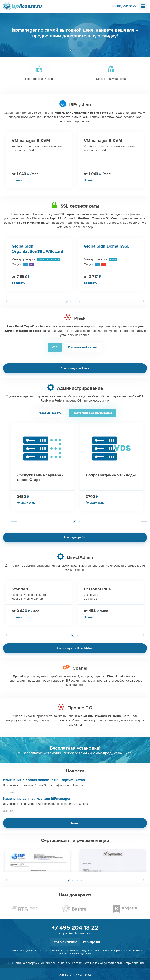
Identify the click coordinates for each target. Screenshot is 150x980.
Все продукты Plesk (75, 368)
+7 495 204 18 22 (75, 928)
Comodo (70, 218)
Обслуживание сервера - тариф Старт (40, 478)
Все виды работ (75, 538)
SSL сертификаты (72, 214)
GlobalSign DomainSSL (107, 246)
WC (32, 265)
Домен (113, 260)
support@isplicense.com (75, 933)
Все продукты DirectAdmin (75, 648)
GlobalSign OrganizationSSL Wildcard (37, 249)
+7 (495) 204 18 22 (124, 6)
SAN (104, 265)
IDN (25, 265)
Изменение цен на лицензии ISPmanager (37, 799)
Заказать (19, 180)
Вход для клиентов (65, 942)
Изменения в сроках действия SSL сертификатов (44, 780)
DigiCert (111, 218)
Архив (75, 823)
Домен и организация (49, 260)
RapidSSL (56, 218)
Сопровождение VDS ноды (111, 475)
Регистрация (92, 942)
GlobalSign (112, 214)
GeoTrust (84, 218)
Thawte (97, 218)
